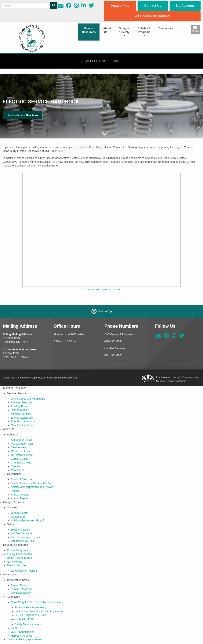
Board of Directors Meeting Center (31, 483)
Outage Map (18, 517)
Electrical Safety (20, 530)
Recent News (19, 585)
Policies (15, 491)
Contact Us (17, 470)
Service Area (18, 447)
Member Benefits (21, 414)
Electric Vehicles (17, 565)
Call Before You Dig (22, 541)
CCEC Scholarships (23, 632)
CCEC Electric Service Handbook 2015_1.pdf (102, 289)
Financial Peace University (30, 607)
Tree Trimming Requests (25, 537)
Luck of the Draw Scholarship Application (39, 611)
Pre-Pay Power (20, 406)
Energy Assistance (22, 418)
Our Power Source (22, 455)
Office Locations (20, 451)
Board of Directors (22, 479)
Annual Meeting (20, 495)
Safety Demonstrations (28, 624)
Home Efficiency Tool (19, 558)
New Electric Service (23, 425)
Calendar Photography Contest (25, 639)
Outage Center (20, 513)
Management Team (22, 444)
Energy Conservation (19, 554)
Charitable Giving (21, 463)
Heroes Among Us (22, 636)
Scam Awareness (21, 593)
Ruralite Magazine (22, 589)
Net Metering (15, 562)
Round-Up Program (22, 421)
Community (166, 30)
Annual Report (19, 498)
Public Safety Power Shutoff (27, 521)
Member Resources (89, 31)
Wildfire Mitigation (21, 533)
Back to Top (105, 311)
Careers (16, 466)
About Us (107, 30)
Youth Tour (17, 628)
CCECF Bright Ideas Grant (31, 615)
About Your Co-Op (22, 440)
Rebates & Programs (144, 31)
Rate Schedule (20, 410)
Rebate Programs (17, 550)
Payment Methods (22, 402)
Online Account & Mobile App (28, 399)
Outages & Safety (124, 31)
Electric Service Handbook (23, 115)
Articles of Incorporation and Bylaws (32, 487)
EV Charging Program (24, 571)
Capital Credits (20, 459)
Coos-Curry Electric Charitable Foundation (36, 602)
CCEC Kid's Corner (22, 619)
